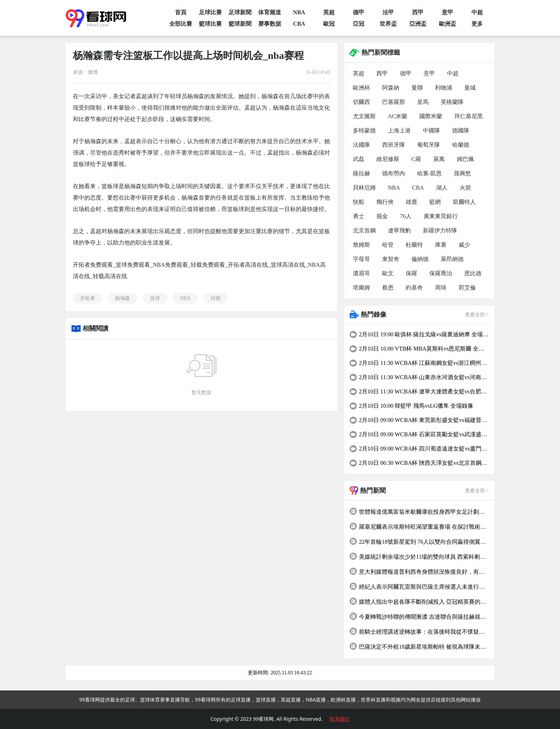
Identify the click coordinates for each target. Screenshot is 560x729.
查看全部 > (477, 315)
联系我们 (340, 719)
